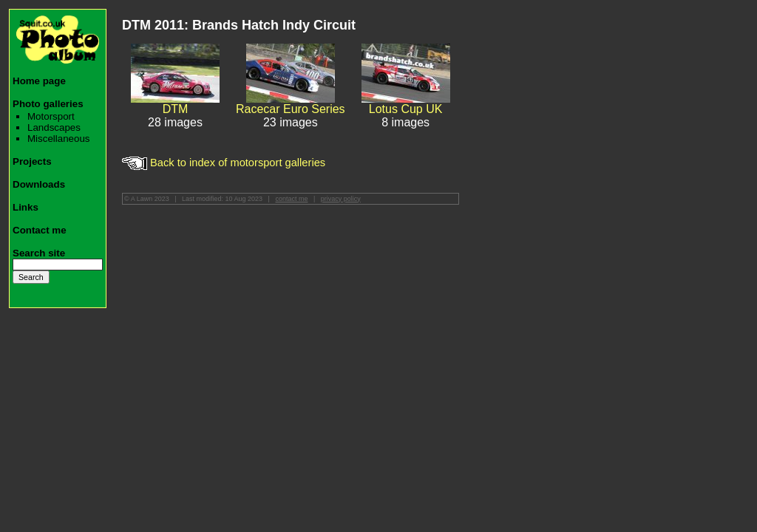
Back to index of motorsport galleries (224, 163)
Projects (32, 161)
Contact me (40, 230)
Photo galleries (48, 104)
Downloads (39, 184)
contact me (291, 199)
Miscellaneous (58, 139)
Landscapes (54, 127)
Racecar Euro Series (291, 109)
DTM (176, 109)
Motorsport (51, 116)
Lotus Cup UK (406, 109)
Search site (39, 253)
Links (26, 207)
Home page (39, 81)
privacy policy (341, 199)
